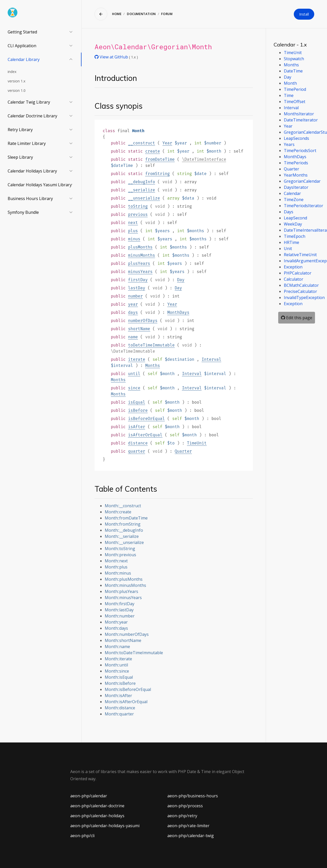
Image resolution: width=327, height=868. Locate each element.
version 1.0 (17, 90)
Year (167, 143)
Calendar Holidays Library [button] (32, 171)
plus (133, 231)
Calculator (294, 279)
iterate (137, 359)
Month (290, 83)
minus (134, 239)
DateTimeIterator (301, 120)
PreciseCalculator (300, 291)
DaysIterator (296, 187)
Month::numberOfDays (127, 634)
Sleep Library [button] (20, 157)
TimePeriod (295, 89)
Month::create (118, 512)
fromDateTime (160, 159)
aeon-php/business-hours (193, 796)
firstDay (138, 280)
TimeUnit (197, 443)
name (133, 337)
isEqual (137, 402)
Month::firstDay (120, 604)
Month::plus (116, 567)
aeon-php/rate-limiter (188, 826)
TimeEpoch (295, 236)
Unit (288, 249)
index (12, 72)
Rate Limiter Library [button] (27, 143)
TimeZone (294, 200)
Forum (167, 14)
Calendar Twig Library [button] (29, 102)
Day (181, 280)
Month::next (116, 561)
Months (153, 365)
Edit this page (297, 318)
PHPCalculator (298, 273)
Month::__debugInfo (124, 530)
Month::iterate (118, 659)
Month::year (116, 622)
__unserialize (144, 198)
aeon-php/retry (182, 816)
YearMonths (296, 175)
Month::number (120, 616)
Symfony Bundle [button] (23, 212)
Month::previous (120, 555)
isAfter (137, 427)
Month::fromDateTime (126, 518)
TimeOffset (295, 102)
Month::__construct (123, 506)
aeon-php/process (185, 806)
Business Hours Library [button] (30, 199)
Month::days (116, 628)
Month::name (117, 647)
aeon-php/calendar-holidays (97, 816)
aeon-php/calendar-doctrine (97, 806)
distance (138, 443)
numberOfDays (143, 321)
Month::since (117, 671)
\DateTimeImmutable (133, 351)
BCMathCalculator (301, 285)
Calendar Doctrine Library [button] (32, 116)
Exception (293, 267)
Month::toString (120, 549)
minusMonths (142, 255)
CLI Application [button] (22, 46)
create (153, 151)
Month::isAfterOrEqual (126, 702)
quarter (137, 451)
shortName (139, 329)
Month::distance (120, 708)
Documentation (141, 14)
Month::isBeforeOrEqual (128, 689)
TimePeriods (296, 163)
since (134, 388)
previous (138, 214)
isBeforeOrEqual (146, 419)
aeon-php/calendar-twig (191, 836)
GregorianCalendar (302, 181)
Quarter (183, 451)
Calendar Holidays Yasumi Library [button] (40, 185)
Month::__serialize (122, 536)
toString (138, 206)
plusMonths (140, 247)
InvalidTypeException (304, 297)
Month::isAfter (118, 696)
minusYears (140, 272)
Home (117, 14)
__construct (142, 143)
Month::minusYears (123, 598)
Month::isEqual (119, 677)
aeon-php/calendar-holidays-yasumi (105, 826)
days (133, 312)
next (133, 223)
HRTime (291, 242)
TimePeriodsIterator (303, 206)
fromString (157, 174)
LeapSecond (295, 218)
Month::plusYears (121, 591)
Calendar (292, 193)
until (134, 374)
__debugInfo (142, 182)
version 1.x (16, 81)
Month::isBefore (120, 683)
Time (289, 95)
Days (289, 212)
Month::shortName (123, 640)
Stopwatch (294, 59)
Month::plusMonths (124, 579)
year (133, 304)
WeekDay (293, 224)
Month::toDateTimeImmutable (134, 653)
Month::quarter (119, 714)
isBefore (138, 410)
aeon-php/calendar (89, 796)
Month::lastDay (119, 610)
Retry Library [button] (20, 130)
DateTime (293, 71)
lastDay (137, 288)
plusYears (139, 263)
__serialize (142, 190)
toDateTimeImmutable (151, 345)
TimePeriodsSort (300, 151)
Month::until (116, 665)
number (135, 296)
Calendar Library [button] (24, 59)
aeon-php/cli (82, 836)
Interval (211, 359)
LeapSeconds (296, 138)
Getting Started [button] (22, 32)
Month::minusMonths (125, 585)
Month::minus (118, 573)
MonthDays (178, 312)
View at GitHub (112, 57)
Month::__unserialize (124, 542)
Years (289, 144)
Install (304, 14)
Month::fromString (123, 524)
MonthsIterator (299, 114)
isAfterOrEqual (145, 435)
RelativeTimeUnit (300, 255)
